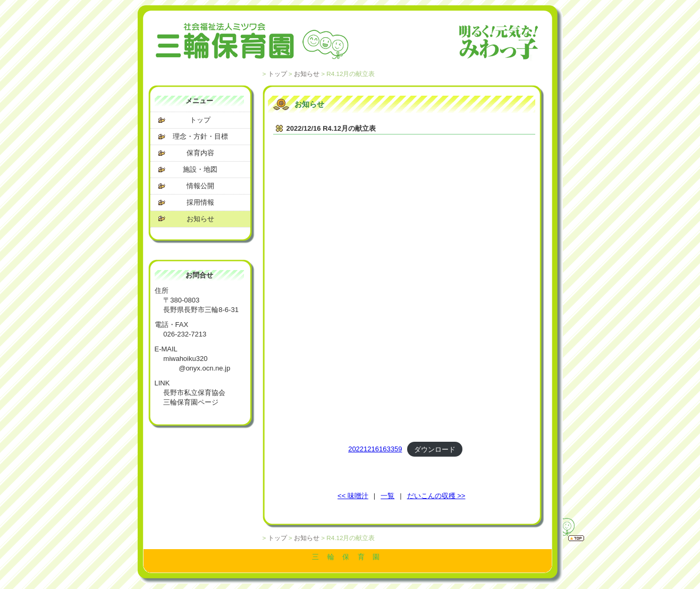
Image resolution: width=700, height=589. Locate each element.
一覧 (387, 496)
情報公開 (200, 186)
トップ (277, 74)
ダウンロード (435, 449)
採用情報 (200, 202)
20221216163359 (375, 449)
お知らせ (307, 74)
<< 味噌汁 (353, 496)
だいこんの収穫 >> (436, 496)
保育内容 (200, 153)
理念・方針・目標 (200, 136)
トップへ (563, 528)
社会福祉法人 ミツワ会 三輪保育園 (348, 43)
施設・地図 (200, 169)
